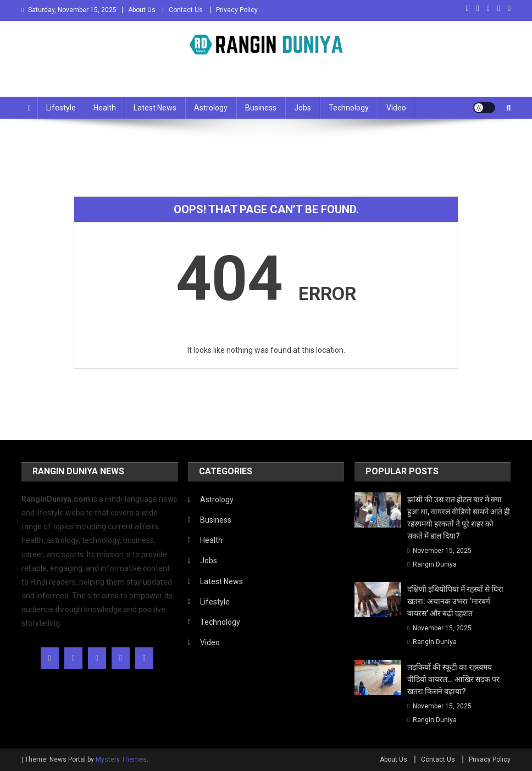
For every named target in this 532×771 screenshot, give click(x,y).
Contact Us (186, 10)
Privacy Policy (237, 10)
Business (261, 108)
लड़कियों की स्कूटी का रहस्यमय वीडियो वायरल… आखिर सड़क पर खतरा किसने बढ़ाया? (453, 679)
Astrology (211, 108)
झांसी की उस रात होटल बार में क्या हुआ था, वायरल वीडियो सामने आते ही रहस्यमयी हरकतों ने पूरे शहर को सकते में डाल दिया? (459, 518)
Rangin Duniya (435, 564)
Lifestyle (61, 108)
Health (105, 108)
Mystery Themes (121, 759)
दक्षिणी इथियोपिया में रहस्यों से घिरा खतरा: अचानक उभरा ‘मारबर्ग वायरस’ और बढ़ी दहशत (455, 601)
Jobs (303, 108)
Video (396, 108)
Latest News (155, 108)
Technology (349, 108)
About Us (142, 10)
